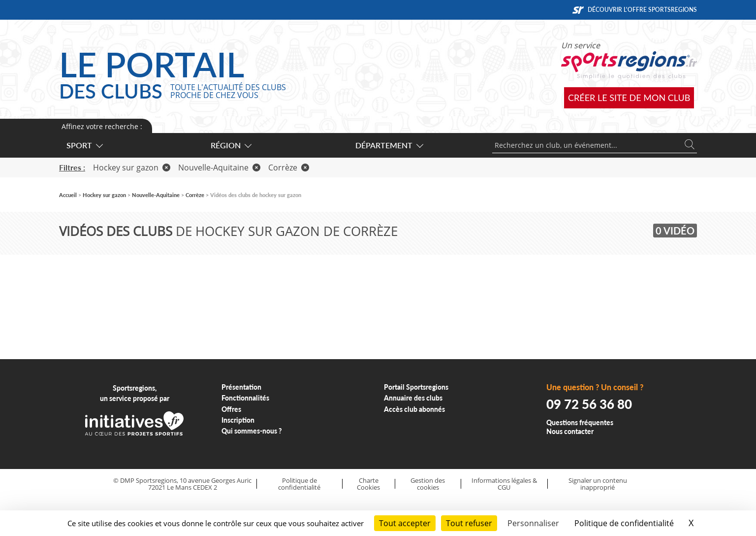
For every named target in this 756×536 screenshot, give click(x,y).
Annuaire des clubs (413, 398)
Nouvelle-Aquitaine (219, 167)
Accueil (68, 195)
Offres (231, 409)
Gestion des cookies (428, 484)
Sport (84, 145)
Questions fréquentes (580, 422)
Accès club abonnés (414, 409)
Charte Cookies (368, 484)
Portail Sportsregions (416, 387)
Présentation (241, 387)
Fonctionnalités (245, 398)
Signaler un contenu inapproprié (598, 484)
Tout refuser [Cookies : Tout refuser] (469, 523)
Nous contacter (570, 431)
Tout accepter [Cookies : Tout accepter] (405, 523)
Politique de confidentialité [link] (624, 523)
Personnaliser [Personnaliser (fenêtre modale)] (533, 523)
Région (231, 145)
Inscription (238, 420)
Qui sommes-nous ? (252, 431)
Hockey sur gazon (132, 167)
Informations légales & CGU (504, 484)
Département (389, 145)
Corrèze (289, 167)
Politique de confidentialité (299, 484)
